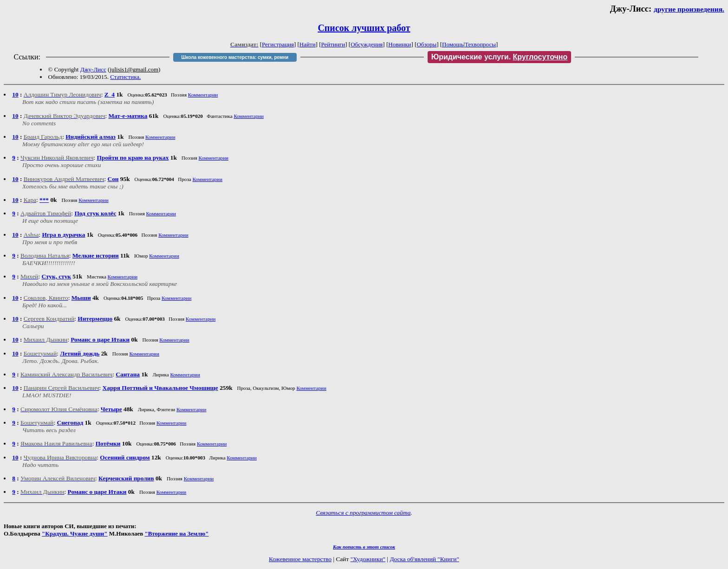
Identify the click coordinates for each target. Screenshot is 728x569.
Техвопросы (480, 44)
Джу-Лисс (93, 69)
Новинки (400, 44)
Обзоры (426, 44)
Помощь (453, 44)
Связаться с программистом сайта (363, 513)
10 (15, 94)
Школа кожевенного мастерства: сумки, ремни (235, 57)
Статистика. (125, 77)
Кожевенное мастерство (300, 559)
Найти (308, 44)
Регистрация (278, 44)
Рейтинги (333, 44)
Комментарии (203, 95)
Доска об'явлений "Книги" (424, 559)
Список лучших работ (364, 28)
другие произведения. (689, 9)
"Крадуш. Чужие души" (75, 533)
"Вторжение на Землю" (176, 533)
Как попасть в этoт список (364, 547)
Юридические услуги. (500, 57)
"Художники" (368, 559)
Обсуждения (367, 44)
